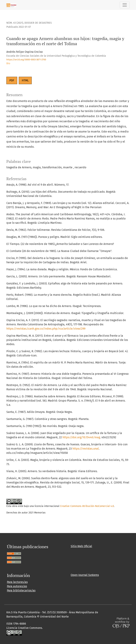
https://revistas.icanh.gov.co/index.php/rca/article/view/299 (46, 329)
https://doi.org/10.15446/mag (81, 437)
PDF (12, 80)
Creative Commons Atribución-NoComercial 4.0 (87, 506)
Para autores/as (17, 586)
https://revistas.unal (86, 449)
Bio (8, 63)
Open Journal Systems (85, 575)
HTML (25, 80)
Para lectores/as (17, 582)
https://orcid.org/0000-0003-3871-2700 (26, 60)
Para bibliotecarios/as (21, 590)
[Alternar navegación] (125, 5)
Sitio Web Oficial (81, 546)
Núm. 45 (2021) (15, 23)
